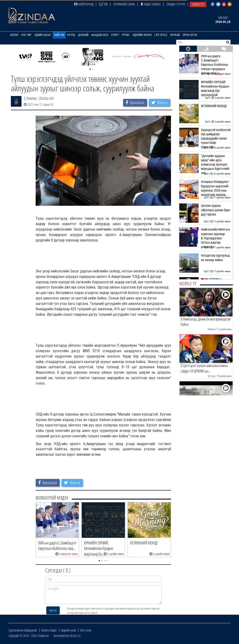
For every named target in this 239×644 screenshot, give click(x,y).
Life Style (161, 35)
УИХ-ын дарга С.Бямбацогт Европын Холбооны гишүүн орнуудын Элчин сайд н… (205, 65)
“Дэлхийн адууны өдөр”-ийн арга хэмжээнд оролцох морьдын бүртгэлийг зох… (205, 164)
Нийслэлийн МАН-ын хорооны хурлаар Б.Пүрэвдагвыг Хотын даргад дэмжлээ (205, 238)
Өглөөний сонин (124, 4)
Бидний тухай (68, 630)
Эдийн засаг (43, 35)
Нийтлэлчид (84, 4)
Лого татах (86, 630)
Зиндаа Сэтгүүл (176, 4)
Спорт (115, 35)
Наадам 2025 (100, 35)
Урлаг (126, 35)
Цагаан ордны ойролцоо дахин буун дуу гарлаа (205, 210)
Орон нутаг (190, 35)
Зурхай (175, 35)
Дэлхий (83, 35)
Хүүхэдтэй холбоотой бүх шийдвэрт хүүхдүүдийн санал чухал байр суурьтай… (205, 138)
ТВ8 (103, 4)
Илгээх (53, 610)
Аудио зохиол (151, 4)
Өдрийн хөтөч (142, 35)
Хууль (71, 35)
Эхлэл (14, 35)
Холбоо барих (49, 630)
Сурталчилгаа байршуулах (23, 630)
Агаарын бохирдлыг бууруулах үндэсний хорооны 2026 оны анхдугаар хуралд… (205, 188)
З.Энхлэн (30, 98)
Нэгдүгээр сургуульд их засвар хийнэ (205, 258)
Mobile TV (198, 4)
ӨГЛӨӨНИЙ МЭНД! (205, 106)
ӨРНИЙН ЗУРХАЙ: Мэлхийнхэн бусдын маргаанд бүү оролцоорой (205, 89)
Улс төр (26, 35)
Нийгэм (59, 35)
